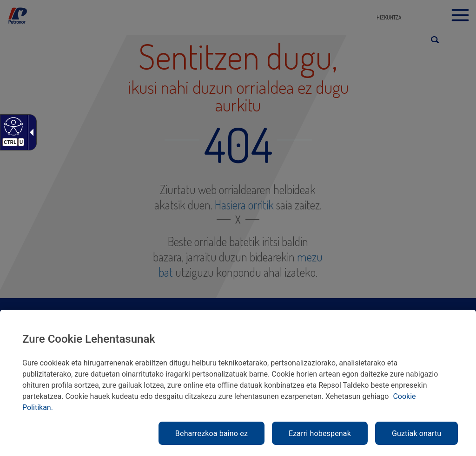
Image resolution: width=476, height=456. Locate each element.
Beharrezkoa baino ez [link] (212, 433)
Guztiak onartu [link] (416, 433)
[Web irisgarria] (12, 126)
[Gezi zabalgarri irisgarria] (30, 132)
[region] (238, 383)
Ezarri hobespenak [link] (320, 433)
